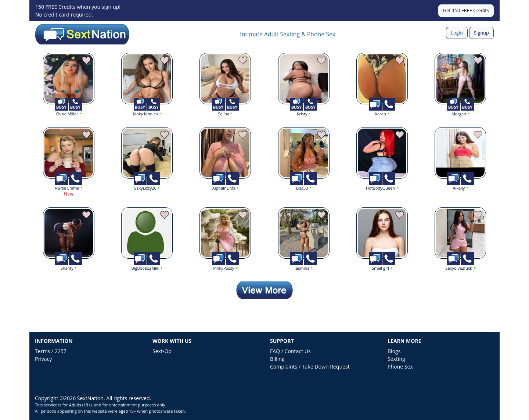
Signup (481, 33)
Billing (277, 359)
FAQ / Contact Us (290, 351)
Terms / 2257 (51, 351)
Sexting (396, 359)
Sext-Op (162, 351)
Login (457, 33)
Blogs (394, 351)
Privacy (43, 359)
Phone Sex (400, 367)
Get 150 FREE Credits (466, 10)
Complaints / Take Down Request (310, 367)
